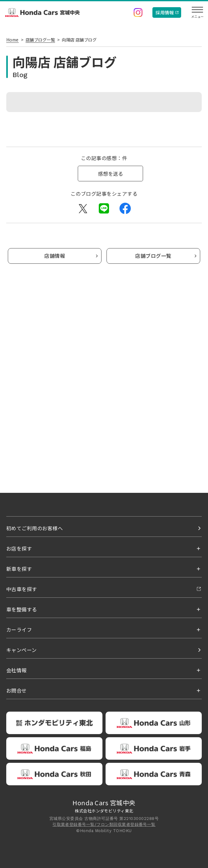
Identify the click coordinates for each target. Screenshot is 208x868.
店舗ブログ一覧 (40, 40)
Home (12, 40)
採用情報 (165, 12)
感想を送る (111, 174)
